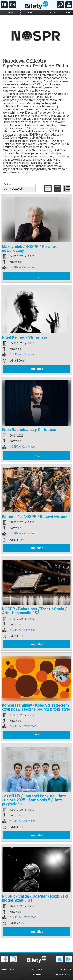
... (68, 12)
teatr (51, 13)
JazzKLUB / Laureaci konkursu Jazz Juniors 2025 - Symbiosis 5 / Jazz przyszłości (34, 800)
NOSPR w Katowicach (23, 267)
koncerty (10, 13)
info (37, 276)
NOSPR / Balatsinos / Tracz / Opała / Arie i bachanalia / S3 (34, 611)
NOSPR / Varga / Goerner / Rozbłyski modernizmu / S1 (35, 898)
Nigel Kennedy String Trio (25, 337)
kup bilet (37, 369)
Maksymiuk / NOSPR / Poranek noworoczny (29, 248)
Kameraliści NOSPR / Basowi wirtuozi (35, 517)
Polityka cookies (37, 972)
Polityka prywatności (64, 972)
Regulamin (8, 970)
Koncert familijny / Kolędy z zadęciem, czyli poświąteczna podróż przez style (36, 707)
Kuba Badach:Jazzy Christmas (29, 430)
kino (31, 13)
